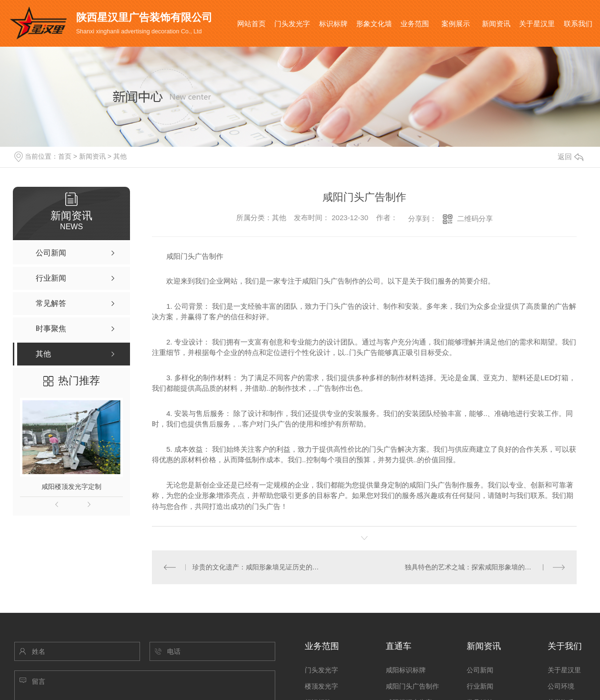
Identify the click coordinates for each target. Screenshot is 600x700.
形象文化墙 (374, 24)
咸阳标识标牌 (406, 670)
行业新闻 (480, 686)
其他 (120, 156)
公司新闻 (480, 670)
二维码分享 (475, 218)
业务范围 (415, 24)
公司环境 (561, 686)
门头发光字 (292, 24)
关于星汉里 (537, 24)
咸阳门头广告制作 (412, 686)
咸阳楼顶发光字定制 (71, 487)
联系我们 (578, 24)
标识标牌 (333, 24)
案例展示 (456, 24)
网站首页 (251, 24)
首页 (65, 156)
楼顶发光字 (321, 686)
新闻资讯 (496, 24)
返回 (570, 157)
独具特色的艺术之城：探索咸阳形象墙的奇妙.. (473, 567)
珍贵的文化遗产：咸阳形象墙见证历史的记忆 (258, 567)
